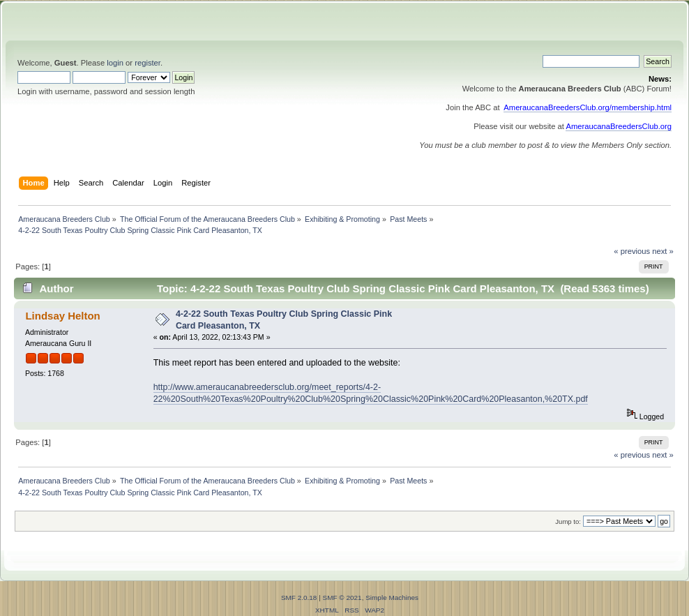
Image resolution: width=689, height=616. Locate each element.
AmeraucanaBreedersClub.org (619, 126)
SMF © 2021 (342, 598)
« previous (632, 251)
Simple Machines (392, 598)
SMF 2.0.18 (299, 598)
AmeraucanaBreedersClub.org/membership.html (588, 107)
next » (663, 251)
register (147, 63)
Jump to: (568, 521)
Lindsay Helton (62, 316)
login (115, 63)
